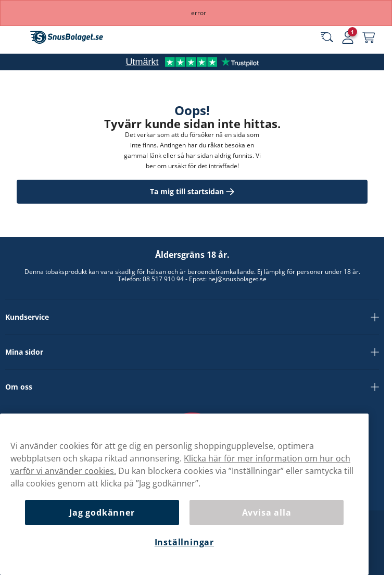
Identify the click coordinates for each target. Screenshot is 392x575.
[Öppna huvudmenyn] (16, 37)
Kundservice (192, 317)
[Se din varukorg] (369, 37)
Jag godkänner (102, 512)
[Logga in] (348, 37)
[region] (184, 494)
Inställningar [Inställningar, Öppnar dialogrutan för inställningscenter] (184, 542)
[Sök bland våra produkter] (327, 37)
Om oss (192, 387)
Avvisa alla (267, 512)
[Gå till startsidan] (67, 37)
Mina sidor (192, 352)
